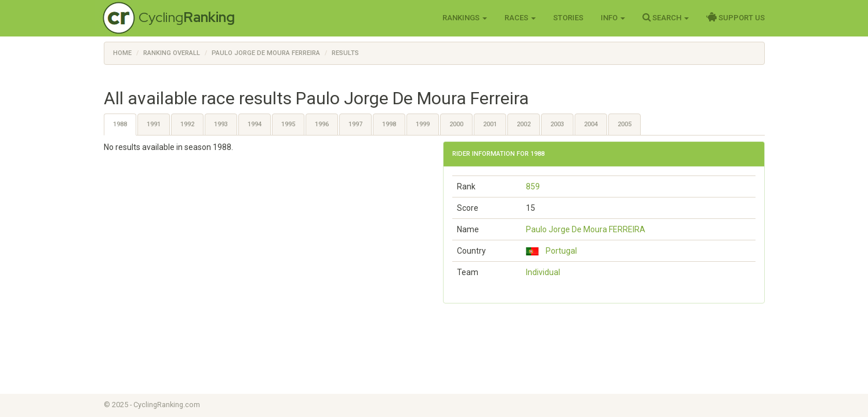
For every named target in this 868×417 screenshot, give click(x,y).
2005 (624, 124)
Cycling (187, 17)
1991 (154, 124)
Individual (543, 272)
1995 (288, 124)
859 (533, 186)
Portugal (551, 251)
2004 (591, 124)
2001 (490, 124)
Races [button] (520, 18)
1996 (322, 124)
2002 (524, 124)
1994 (255, 124)
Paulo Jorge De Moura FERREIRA (586, 229)
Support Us (736, 17)
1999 (423, 124)
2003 (557, 124)
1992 (187, 124)
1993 (221, 124)
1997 (355, 124)
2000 (456, 124)
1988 (120, 124)
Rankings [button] (465, 18)
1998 (389, 124)
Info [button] (613, 18)
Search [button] (666, 17)
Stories (568, 18)
